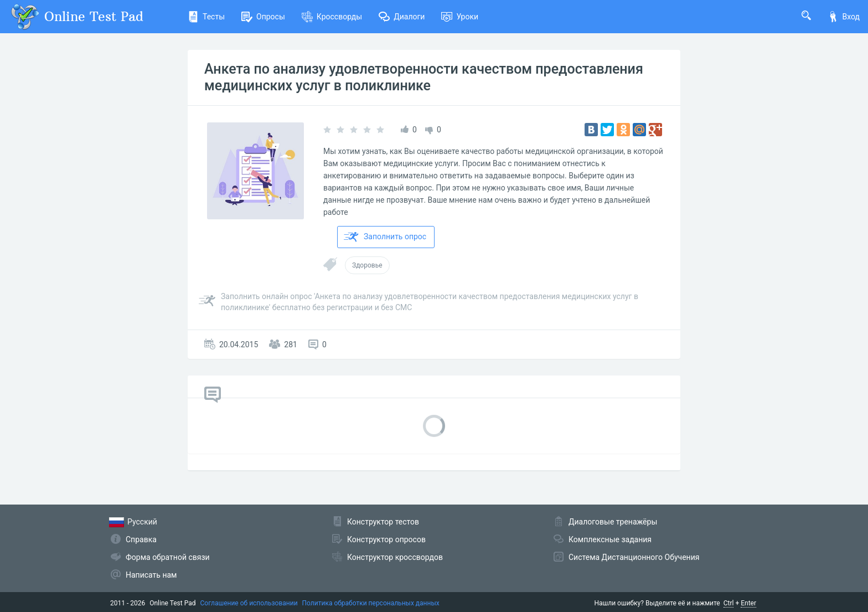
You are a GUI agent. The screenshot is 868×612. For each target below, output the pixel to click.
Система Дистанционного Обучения (634, 557)
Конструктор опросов (386, 539)
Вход (844, 17)
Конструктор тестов (383, 522)
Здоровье (367, 265)
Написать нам (151, 575)
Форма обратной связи (168, 557)
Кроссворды (332, 17)
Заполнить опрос (385, 237)
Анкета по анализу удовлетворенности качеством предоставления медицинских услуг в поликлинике (424, 77)
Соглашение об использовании (249, 603)
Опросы (263, 17)
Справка (141, 539)
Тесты (206, 17)
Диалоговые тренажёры (613, 522)
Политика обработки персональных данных (371, 603)
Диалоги (402, 17)
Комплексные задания (610, 539)
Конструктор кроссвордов (395, 557)
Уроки (460, 17)
